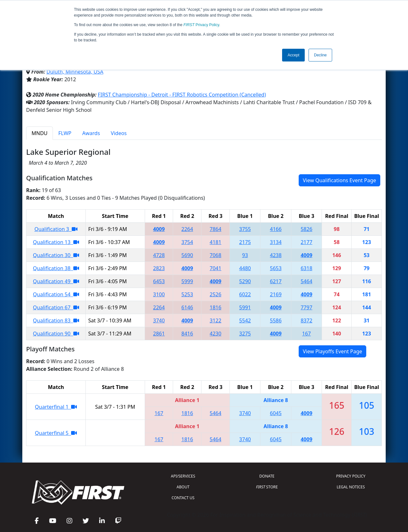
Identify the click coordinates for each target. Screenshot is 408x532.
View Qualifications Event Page (339, 180)
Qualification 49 (56, 281)
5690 (187, 255)
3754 (187, 242)
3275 (245, 334)
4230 (216, 334)
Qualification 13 (56, 242)
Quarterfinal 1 (56, 407)
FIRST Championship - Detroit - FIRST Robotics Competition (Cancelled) (182, 95)
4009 (159, 229)
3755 (245, 229)
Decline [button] (320, 55)
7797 (306, 307)
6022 (245, 294)
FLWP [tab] (65, 133)
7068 (216, 255)
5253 (187, 294)
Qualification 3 (56, 229)
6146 (187, 307)
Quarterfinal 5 (56, 433)
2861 (159, 334)
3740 (159, 320)
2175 (245, 242)
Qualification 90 (56, 334)
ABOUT (183, 487)
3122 (216, 320)
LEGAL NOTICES (351, 487)
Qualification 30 (56, 255)
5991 (245, 307)
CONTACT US (183, 498)
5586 (276, 320)
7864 (216, 229)
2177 (306, 242)
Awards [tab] (91, 133)
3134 (276, 242)
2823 (159, 268)
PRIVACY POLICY (351, 476)
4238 (276, 255)
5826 (306, 229)
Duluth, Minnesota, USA (75, 72)
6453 (159, 281)
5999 (187, 281)
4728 (159, 255)
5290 (245, 281)
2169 (276, 294)
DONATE (267, 476)
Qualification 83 (56, 320)
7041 (216, 268)
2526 (216, 294)
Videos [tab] (119, 133)
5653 (276, 268)
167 (306, 334)
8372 (306, 320)
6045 (276, 413)
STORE (267, 487)
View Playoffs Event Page (332, 351)
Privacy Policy (201, 25)
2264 (187, 229)
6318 (306, 268)
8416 (187, 334)
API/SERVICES (183, 476)
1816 (216, 307)
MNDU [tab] (40, 133)
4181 (216, 242)
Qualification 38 (56, 268)
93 (245, 255)
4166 (276, 229)
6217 (276, 281)
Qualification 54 (56, 294)
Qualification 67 (56, 307)
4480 (245, 268)
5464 (306, 281)
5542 (245, 320)
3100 (159, 294)
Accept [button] (293, 55)
